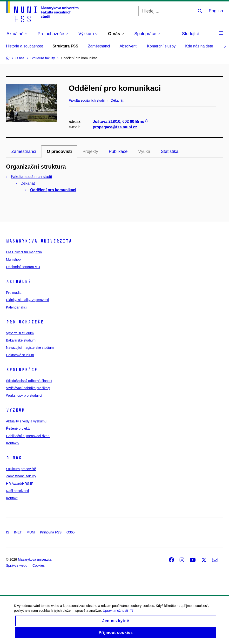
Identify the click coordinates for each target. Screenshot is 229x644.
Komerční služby (161, 46)
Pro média (14, 293)
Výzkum (15, 410)
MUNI (31, 532)
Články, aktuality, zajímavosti (27, 300)
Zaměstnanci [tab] (24, 151)
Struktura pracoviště (21, 469)
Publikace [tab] (118, 151)
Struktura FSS (65, 46)
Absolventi (128, 46)
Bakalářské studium (21, 340)
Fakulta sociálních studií (31, 177)
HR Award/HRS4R (20, 484)
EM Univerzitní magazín (24, 252)
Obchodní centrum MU (23, 267)
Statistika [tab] (170, 151)
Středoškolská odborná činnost (29, 381)
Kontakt (12, 498)
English (216, 11)
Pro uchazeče (25, 322)
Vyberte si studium (20, 333)
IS (8, 532)
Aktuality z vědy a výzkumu (26, 421)
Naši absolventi (17, 491)
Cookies (39, 565)
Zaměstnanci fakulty (21, 476)
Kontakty (13, 443)
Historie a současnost (24, 46)
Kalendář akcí (16, 307)
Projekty (90, 151)
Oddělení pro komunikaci (53, 190)
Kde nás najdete (199, 46)
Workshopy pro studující (24, 395)
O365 (70, 532)
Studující (190, 34)
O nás (14, 458)
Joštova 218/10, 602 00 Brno (121, 122)
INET (18, 532)
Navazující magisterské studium (30, 348)
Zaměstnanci (99, 46)
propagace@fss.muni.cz (115, 127)
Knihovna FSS (51, 532)
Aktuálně (19, 282)
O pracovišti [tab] (59, 151)
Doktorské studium (20, 355)
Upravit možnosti (118, 615)
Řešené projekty (18, 428)
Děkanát (28, 183)
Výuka (144, 151)
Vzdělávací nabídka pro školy (28, 388)
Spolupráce (22, 370)
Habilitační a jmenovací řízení (28, 436)
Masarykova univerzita (39, 241)
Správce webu (17, 565)
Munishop (13, 259)
